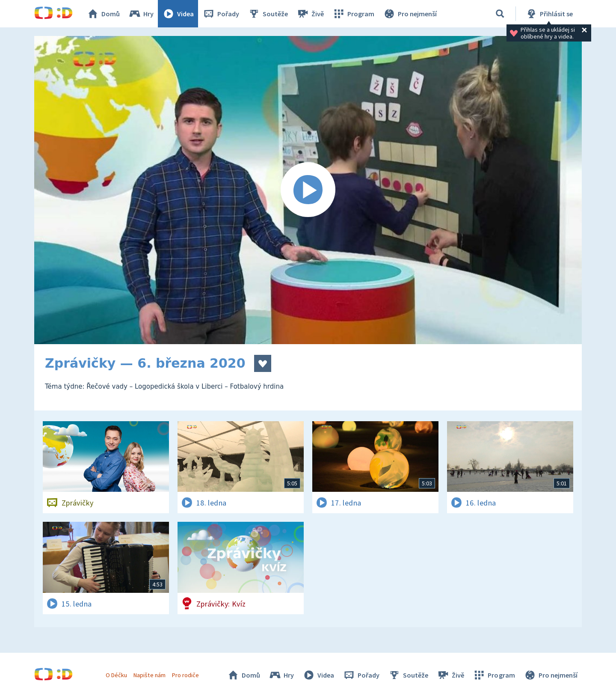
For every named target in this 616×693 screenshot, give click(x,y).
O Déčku (116, 675)
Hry (141, 14)
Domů (103, 14)
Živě (310, 14)
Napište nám (149, 675)
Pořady (221, 14)
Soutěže (268, 14)
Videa (178, 14)
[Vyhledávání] (500, 14)
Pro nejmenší (410, 14)
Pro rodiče (185, 675)
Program (353, 14)
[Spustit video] (308, 190)
